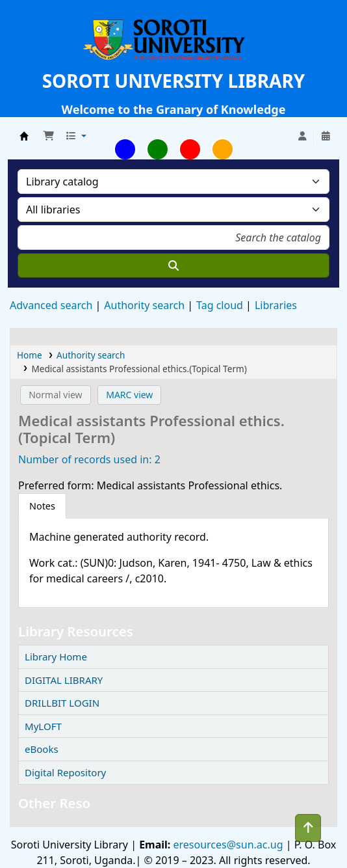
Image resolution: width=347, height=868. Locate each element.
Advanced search (51, 305)
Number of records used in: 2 (89, 459)
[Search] (173, 265)
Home (30, 355)
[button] (49, 136)
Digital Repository (65, 772)
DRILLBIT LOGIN (62, 703)
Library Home (56, 657)
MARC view (129, 395)
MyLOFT (43, 726)
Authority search (144, 305)
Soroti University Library (24, 136)
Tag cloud (220, 305)
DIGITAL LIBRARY (64, 680)
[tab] (42, 506)
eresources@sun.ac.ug (226, 845)
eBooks (42, 749)
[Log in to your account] (302, 136)
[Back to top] (308, 828)
